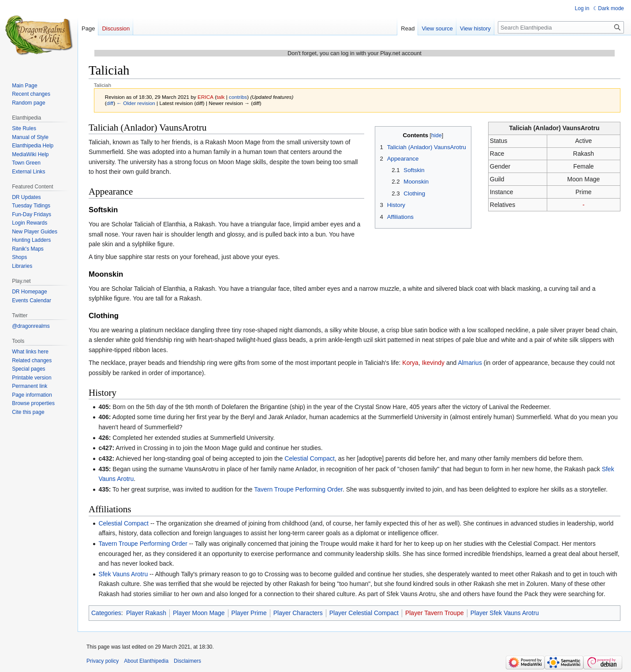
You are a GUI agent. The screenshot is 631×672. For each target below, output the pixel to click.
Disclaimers (187, 661)
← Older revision (136, 103)
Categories (106, 613)
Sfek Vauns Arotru (123, 574)
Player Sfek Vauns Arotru (505, 613)
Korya (410, 363)
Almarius (470, 363)
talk (220, 97)
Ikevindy (433, 363)
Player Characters (298, 613)
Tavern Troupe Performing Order (298, 489)
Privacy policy (103, 661)
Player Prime (249, 613)
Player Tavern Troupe (435, 613)
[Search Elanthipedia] (561, 27)
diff (110, 103)
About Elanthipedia (146, 661)
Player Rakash (146, 613)
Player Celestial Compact (364, 613)
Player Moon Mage (199, 613)
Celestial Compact (310, 458)
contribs (238, 97)
